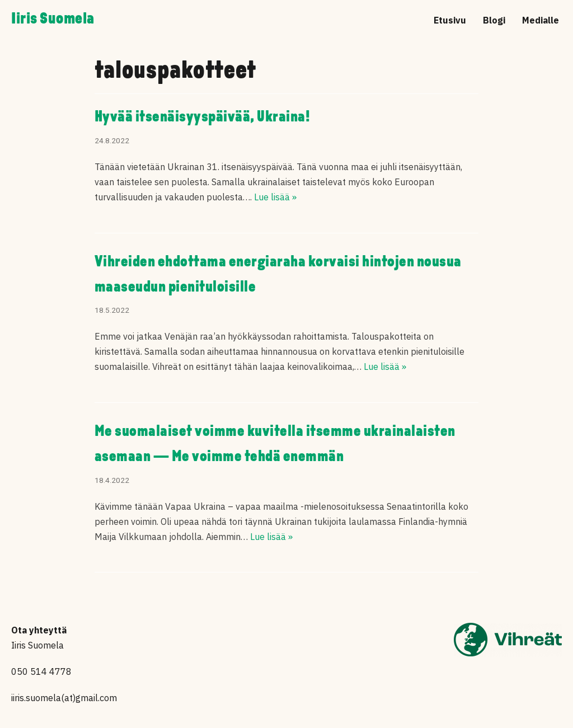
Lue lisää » (275, 197)
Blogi (494, 20)
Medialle (541, 20)
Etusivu (450, 20)
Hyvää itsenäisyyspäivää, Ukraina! (203, 118)
